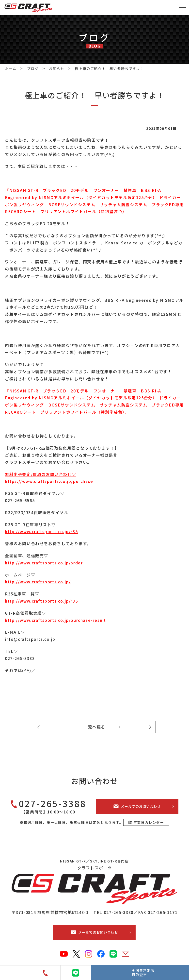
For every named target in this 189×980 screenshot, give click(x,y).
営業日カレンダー (149, 822)
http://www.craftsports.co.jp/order (44, 563)
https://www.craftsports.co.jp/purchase (49, 481)
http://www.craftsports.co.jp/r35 (41, 531)
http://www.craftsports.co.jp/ (38, 582)
